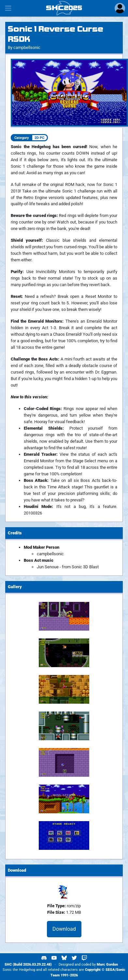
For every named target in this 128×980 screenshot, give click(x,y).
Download (64, 929)
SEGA (110, 970)
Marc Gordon (107, 965)
